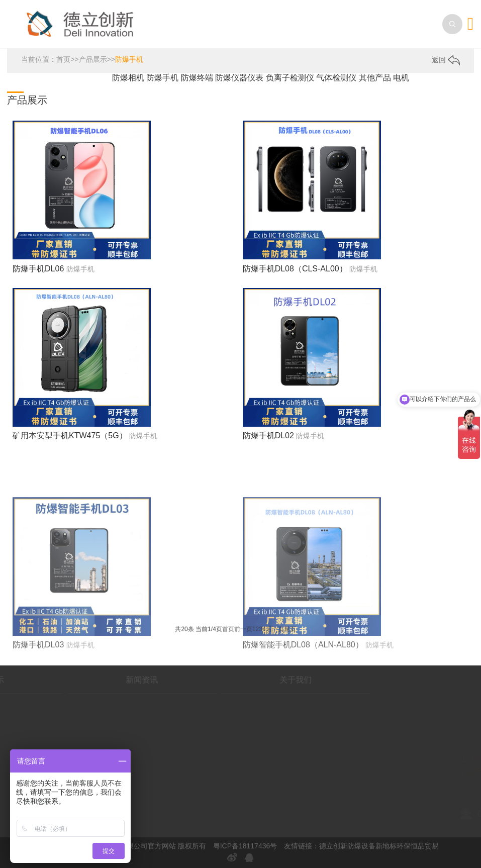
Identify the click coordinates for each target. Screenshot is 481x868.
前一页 (243, 631)
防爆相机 (129, 78)
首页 (63, 59)
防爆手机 (129, 59)
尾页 (290, 631)
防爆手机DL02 (268, 436)
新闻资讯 (101, 680)
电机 (401, 78)
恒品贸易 (425, 846)
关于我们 (255, 680)
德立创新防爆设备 (347, 846)
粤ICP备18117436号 (245, 846)
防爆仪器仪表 (240, 78)
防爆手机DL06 (38, 269)
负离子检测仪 (291, 78)
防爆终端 (198, 78)
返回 (446, 60)
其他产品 (376, 78)
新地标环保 (393, 846)
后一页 (275, 631)
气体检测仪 (337, 78)
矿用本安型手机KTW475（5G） (70, 436)
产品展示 (93, 59)
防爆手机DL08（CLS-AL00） (295, 269)
